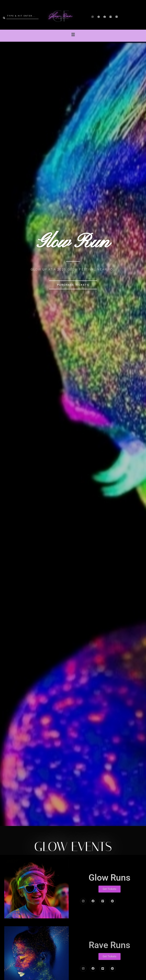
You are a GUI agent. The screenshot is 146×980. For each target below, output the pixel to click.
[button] (73, 35)
